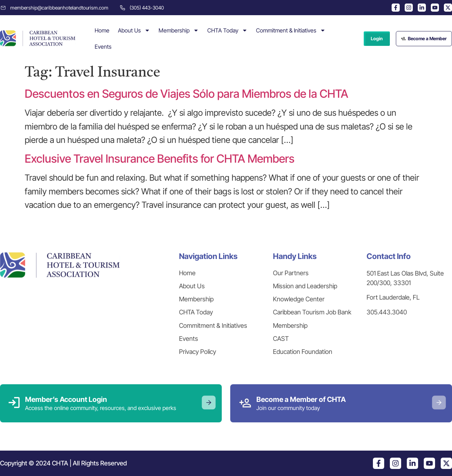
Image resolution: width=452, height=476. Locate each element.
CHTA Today (227, 30)
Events (103, 47)
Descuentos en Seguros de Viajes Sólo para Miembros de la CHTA (186, 94)
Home (102, 30)
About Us (134, 30)
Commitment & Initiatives (291, 30)
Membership (179, 30)
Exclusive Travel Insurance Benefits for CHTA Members (160, 159)
